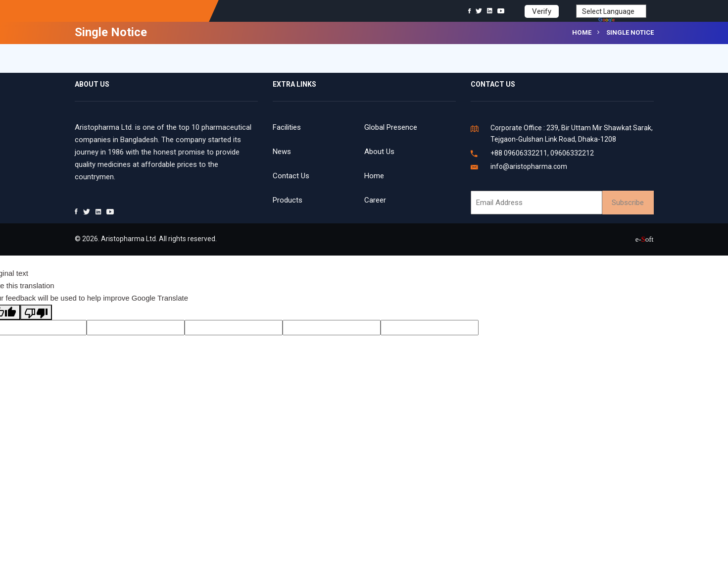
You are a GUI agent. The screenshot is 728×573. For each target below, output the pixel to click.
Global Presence (391, 127)
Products (288, 200)
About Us (379, 152)
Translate (622, 21)
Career (375, 200)
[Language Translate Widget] (611, 11)
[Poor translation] (36, 312)
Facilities (287, 127)
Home (582, 32)
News (282, 152)
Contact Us (291, 176)
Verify (542, 11)
